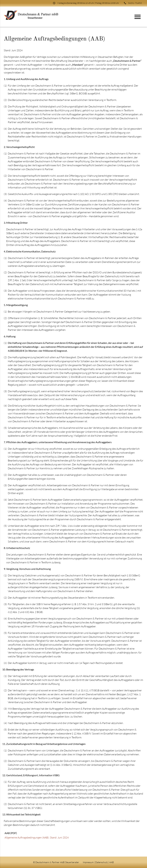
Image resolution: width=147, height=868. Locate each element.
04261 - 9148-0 (135, 3)
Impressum (88, 862)
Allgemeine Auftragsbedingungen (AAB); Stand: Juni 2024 (37, 837)
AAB (112, 862)
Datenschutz (101, 862)
